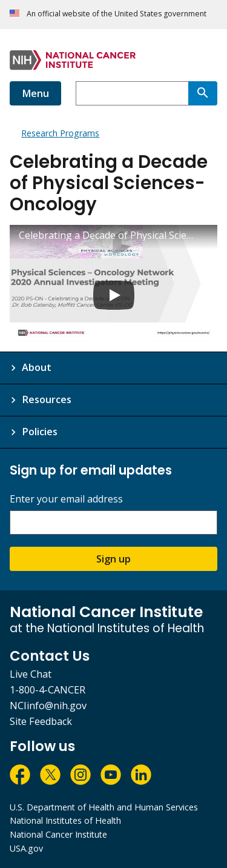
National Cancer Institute (58, 834)
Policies (40, 432)
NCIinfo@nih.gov (48, 706)
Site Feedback (41, 721)
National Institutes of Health (65, 820)
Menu (35, 93)
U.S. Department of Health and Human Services (104, 807)
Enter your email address (66, 499)
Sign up (113, 559)
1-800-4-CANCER (48, 690)
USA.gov (26, 848)
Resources (47, 399)
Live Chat (31, 674)
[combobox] (132, 93)
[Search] (203, 93)
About (37, 367)
